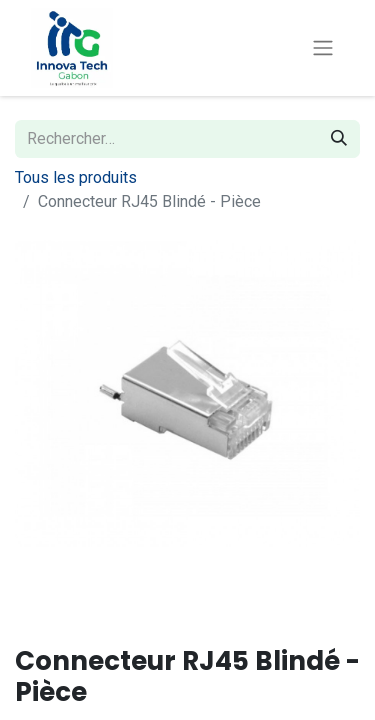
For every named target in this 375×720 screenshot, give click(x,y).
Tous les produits (76, 177)
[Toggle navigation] (323, 48)
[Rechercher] (339, 139)
